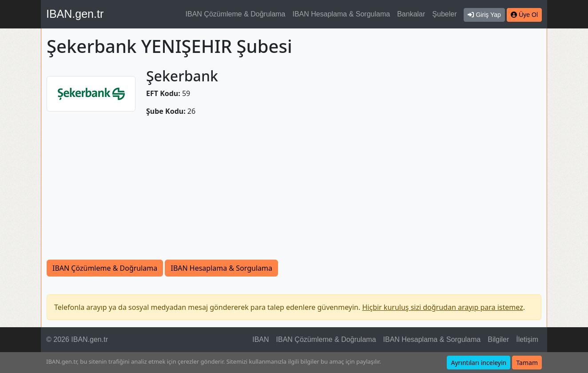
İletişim (527, 339)
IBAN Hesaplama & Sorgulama (342, 14)
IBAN (260, 339)
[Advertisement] (294, 193)
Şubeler (444, 14)
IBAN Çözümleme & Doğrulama (236, 14)
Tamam (527, 363)
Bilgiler (498, 339)
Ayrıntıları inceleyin (479, 363)
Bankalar (411, 14)
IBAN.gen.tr (75, 14)
